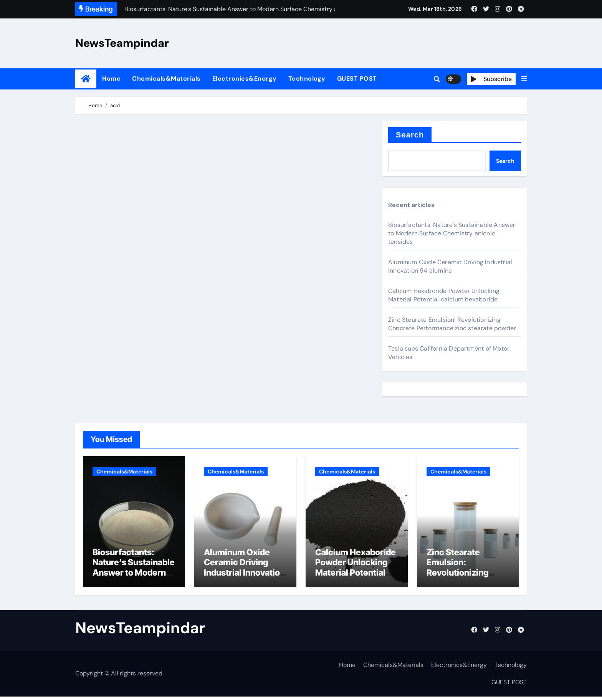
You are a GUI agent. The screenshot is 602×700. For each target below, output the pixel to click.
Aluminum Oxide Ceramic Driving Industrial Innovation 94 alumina (450, 266)
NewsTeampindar (122, 43)
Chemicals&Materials (166, 79)
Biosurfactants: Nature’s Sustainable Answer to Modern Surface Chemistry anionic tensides (452, 233)
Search (410, 135)
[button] (524, 79)
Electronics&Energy (245, 79)
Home (111, 79)
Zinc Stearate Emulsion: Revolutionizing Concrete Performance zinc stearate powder (452, 324)
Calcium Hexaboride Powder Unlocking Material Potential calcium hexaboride (444, 295)
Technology (307, 79)
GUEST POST (357, 79)
